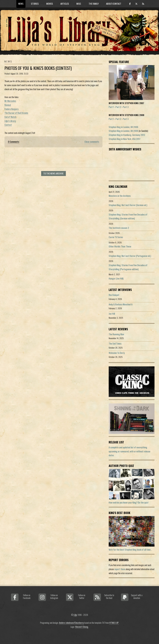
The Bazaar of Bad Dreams (16, 113)
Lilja (75, 615)
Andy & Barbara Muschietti (121, 304)
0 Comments (14, 142)
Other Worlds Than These (120, 246)
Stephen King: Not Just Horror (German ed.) (128, 205)
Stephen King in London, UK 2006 (123, 127)
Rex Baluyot (114, 295)
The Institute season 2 (119, 228)
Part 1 (111, 107)
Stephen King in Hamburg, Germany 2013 (127, 135)
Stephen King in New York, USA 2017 (125, 139)
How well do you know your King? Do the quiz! (128, 502)
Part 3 (126, 107)
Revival (8, 105)
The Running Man (116, 334)
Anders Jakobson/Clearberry (71, 623)
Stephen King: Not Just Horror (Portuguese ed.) (130, 256)
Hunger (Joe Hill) (116, 278)
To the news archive (53, 173)
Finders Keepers (11, 109)
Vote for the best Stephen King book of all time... (130, 550)
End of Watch (10, 117)
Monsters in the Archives (120, 196)
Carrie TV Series (116, 237)
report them (120, 569)
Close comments (92, 142)
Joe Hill (112, 314)
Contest (8, 125)
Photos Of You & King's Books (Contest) (38, 68)
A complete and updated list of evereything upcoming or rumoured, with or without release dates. (129, 451)
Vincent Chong (82, 627)
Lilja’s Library (10, 121)
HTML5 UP (114, 623)
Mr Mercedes (10, 101)
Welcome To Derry (117, 353)
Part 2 (118, 107)
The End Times (115, 344)
